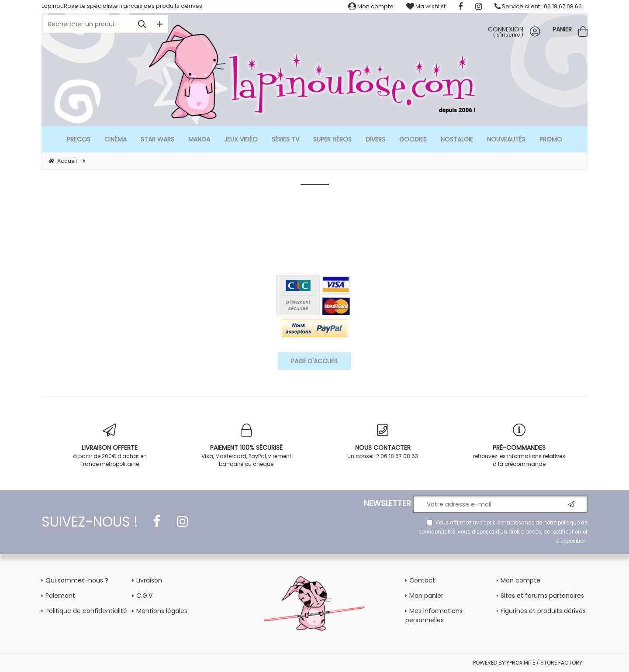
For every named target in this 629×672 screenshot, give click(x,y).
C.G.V (144, 596)
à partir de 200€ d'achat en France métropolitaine (110, 446)
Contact (422, 580)
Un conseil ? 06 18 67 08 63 (383, 442)
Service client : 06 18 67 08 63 (538, 6)
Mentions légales (162, 611)
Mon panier (426, 596)
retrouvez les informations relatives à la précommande (520, 446)
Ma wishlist (426, 6)
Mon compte (371, 6)
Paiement (60, 596)
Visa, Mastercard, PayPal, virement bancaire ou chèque (247, 446)
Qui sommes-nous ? (77, 580)
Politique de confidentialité (86, 611)
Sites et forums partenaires (542, 596)
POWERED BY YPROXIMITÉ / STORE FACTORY (528, 663)
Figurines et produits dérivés (543, 611)
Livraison (149, 580)
